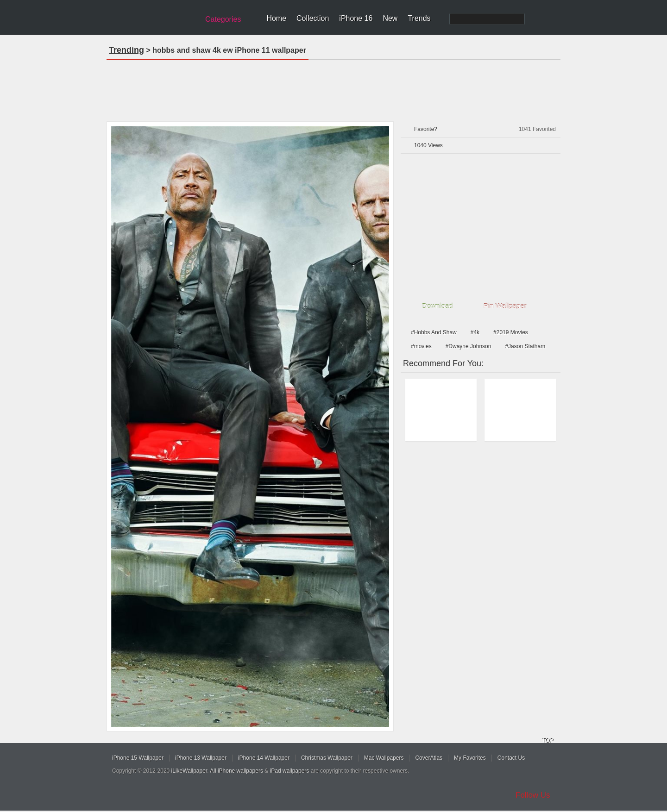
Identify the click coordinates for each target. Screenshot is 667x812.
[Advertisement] (333, 87)
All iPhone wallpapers (236, 771)
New (390, 18)
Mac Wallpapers (384, 758)
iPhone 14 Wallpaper (264, 758)
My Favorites (470, 758)
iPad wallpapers (290, 771)
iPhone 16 (356, 18)
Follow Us (533, 795)
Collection (313, 18)
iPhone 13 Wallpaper (201, 758)
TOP (547, 740)
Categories (223, 19)
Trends (419, 18)
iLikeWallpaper (189, 771)
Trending (126, 50)
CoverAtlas (429, 758)
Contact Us (511, 758)
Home (276, 18)
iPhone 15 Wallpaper (138, 758)
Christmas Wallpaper (327, 758)
